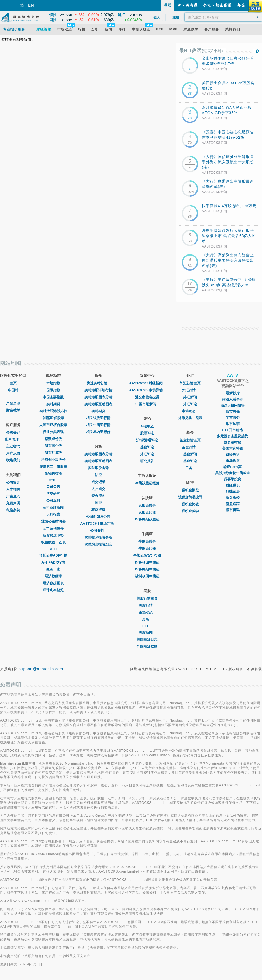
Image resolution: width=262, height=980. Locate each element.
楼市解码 (233, 510)
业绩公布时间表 (53, 521)
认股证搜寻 (147, 505)
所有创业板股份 (53, 460)
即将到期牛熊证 (147, 569)
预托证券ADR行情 (53, 555)
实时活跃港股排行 (53, 411)
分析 (147, 619)
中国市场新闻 (147, 404)
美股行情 (147, 605)
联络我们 (13, 460)
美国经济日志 (147, 639)
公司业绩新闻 (53, 508)
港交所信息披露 (147, 397)
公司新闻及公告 (98, 517)
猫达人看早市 (233, 399)
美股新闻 (147, 632)
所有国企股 (53, 446)
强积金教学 (190, 511)
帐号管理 (13, 439)
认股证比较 (147, 512)
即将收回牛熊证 (147, 562)
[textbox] (223, 17)
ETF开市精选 (232, 430)
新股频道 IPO (53, 535)
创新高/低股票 (53, 418)
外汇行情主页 (190, 383)
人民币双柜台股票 (53, 425)
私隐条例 (13, 510)
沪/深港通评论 (147, 440)
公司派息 (53, 501)
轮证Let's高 (232, 467)
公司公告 (53, 487)
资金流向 (98, 496)
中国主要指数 (53, 397)
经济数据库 (53, 576)
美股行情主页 (147, 598)
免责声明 (13, 503)
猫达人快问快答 (232, 405)
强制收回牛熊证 (147, 576)
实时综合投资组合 (98, 544)
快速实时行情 (98, 383)
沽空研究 (53, 494)
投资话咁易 (232, 442)
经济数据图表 (53, 583)
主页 (13, 383)
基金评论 (147, 447)
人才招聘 (13, 489)
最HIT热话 (201, 51)
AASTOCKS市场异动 (98, 524)
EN (31, 5)
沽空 (98, 475)
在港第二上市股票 (53, 467)
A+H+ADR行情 (53, 562)
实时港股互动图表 (98, 404)
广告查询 (13, 496)
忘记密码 (13, 446)
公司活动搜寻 (53, 528)
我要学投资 (232, 479)
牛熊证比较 (147, 548)
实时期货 (53, 404)
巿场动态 (190, 411)
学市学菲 (233, 424)
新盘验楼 (233, 498)
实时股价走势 (98, 468)
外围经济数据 (147, 646)
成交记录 (98, 482)
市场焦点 (233, 461)
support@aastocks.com (41, 669)
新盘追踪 (233, 504)
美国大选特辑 (233, 448)
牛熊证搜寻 (147, 541)
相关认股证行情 (98, 418)
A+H (53, 549)
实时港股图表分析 (98, 397)
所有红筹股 (53, 453)
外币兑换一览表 (190, 418)
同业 (98, 503)
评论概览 (147, 426)
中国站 (13, 390)
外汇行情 (190, 390)
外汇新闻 (190, 397)
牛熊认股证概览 (147, 483)
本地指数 (53, 383)
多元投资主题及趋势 (232, 436)
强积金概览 (190, 490)
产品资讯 (13, 403)
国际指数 (53, 390)
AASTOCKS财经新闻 (147, 383)
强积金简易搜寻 (190, 497)
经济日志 (53, 569)
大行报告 (53, 514)
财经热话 (233, 455)
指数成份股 (53, 439)
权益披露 (98, 510)
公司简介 (13, 482)
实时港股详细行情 (98, 390)
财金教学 (13, 410)
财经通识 (233, 485)
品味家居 (233, 491)
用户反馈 (13, 453)
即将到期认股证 (147, 519)
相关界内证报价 (98, 432)
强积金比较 (190, 504)
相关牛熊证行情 (98, 425)
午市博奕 (233, 418)
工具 (190, 468)
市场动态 (147, 612)
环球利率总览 (53, 590)
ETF (53, 480)
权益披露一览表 (53, 542)
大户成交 (98, 489)
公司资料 (98, 530)
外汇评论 (147, 454)
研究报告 (147, 461)
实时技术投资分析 (98, 537)
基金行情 (190, 447)
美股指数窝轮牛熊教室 (233, 473)
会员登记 (13, 432)
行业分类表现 (53, 432)
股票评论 (147, 433)
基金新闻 (190, 454)
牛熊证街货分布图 (147, 555)
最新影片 (233, 393)
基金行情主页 (190, 440)
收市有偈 (233, 412)
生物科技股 (53, 474)
